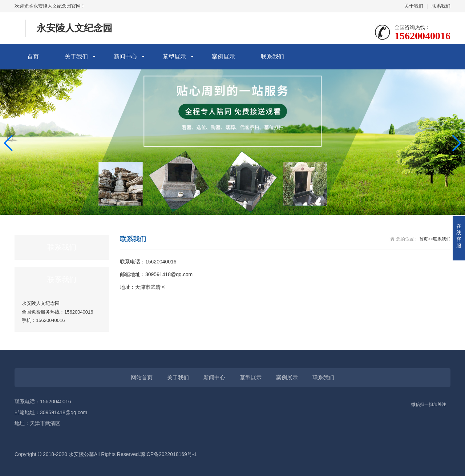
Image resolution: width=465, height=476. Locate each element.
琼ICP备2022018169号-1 (169, 454)
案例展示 (223, 57)
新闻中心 (125, 57)
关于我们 (414, 6)
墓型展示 (174, 57)
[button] (456, 143)
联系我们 (441, 6)
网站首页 (142, 377)
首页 (33, 57)
